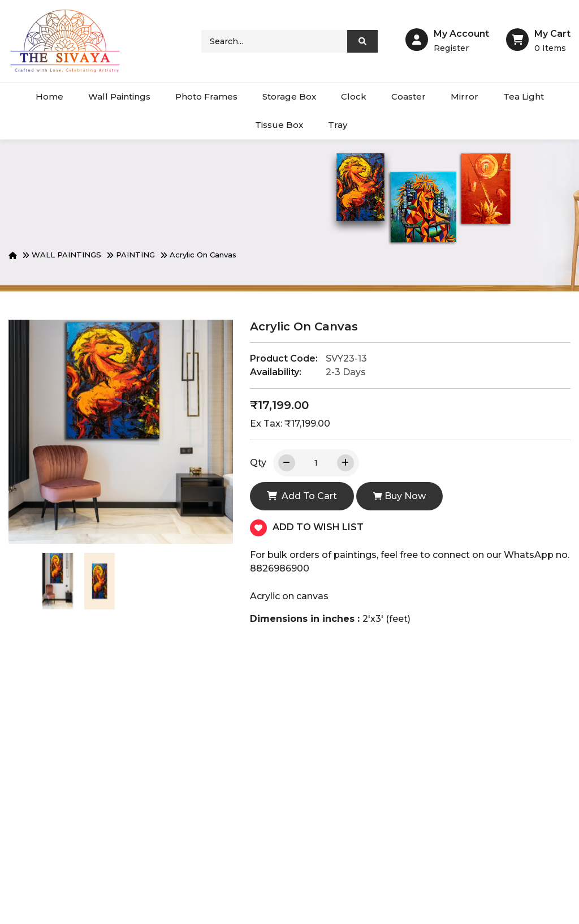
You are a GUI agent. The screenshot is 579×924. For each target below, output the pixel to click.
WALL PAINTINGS (66, 255)
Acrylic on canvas (203, 255)
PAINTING (135, 255)
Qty (258, 463)
